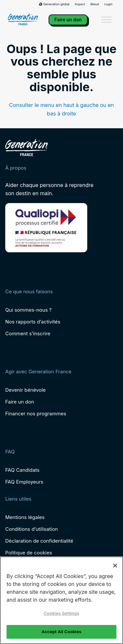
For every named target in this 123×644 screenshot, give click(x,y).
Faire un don (68, 20)
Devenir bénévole (25, 390)
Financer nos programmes (36, 414)
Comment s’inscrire (28, 333)
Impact (80, 4)
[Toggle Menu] (107, 20)
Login (108, 4)
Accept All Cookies (61, 632)
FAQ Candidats (22, 470)
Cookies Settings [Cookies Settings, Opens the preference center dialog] (61, 613)
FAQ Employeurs (24, 482)
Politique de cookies (29, 553)
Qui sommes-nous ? (28, 310)
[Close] (115, 566)
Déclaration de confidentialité (39, 541)
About (95, 4)
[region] (61, 600)
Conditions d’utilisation (31, 529)
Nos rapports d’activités (33, 322)
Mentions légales (25, 517)
